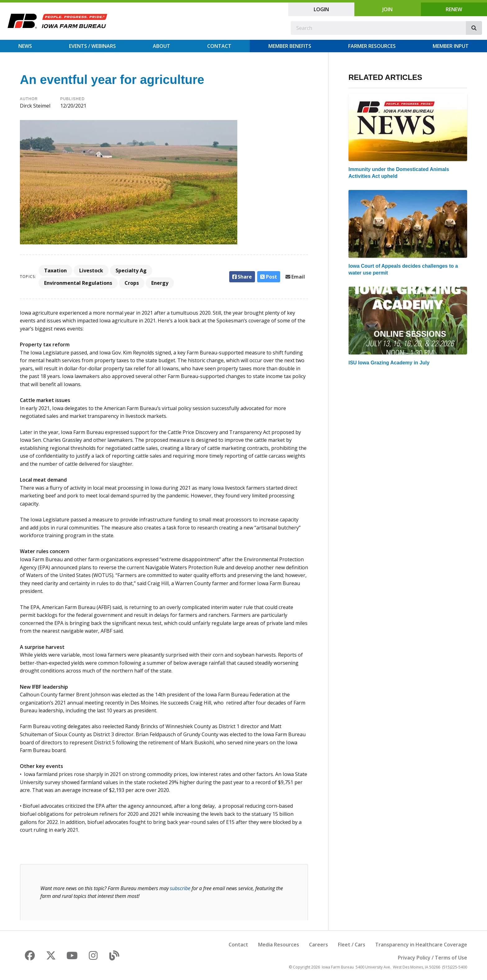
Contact (219, 46)
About (162, 46)
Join (387, 9)
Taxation (55, 270)
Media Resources (279, 945)
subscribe (180, 888)
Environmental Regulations (78, 283)
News (25, 46)
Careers (319, 945)
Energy (160, 283)
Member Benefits (290, 46)
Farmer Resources (372, 46)
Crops (132, 283)
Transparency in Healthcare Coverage (421, 945)
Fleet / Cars (352, 945)
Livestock (91, 270)
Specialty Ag (131, 270)
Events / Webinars (92, 46)
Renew (454, 9)
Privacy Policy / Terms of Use (432, 958)
